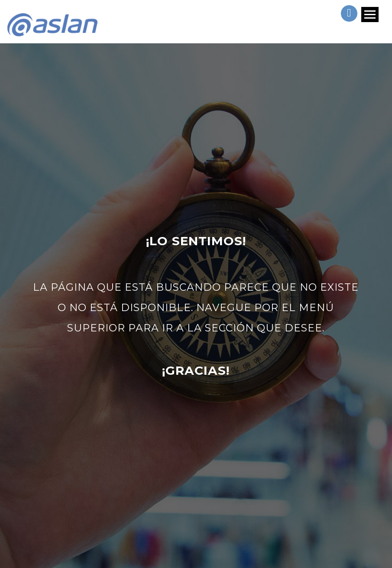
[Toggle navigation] (369, 22)
